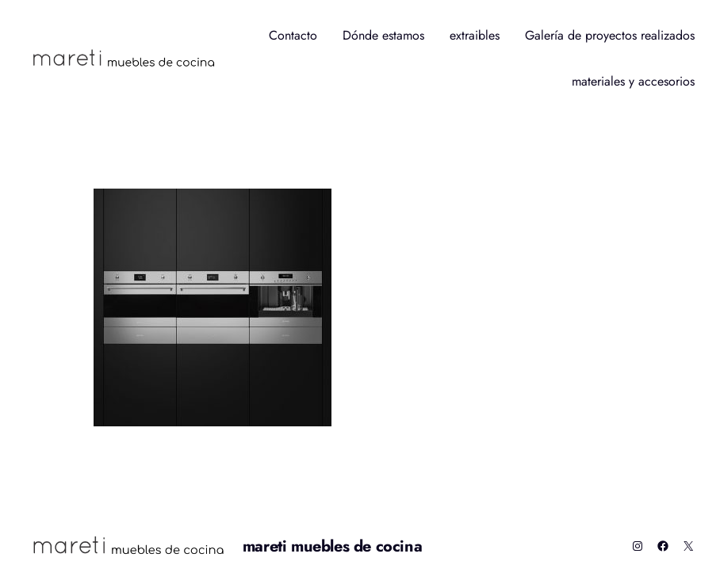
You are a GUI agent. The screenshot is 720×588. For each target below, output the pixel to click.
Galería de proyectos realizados (610, 35)
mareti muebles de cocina (332, 546)
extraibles (475, 35)
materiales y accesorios (633, 81)
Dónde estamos (383, 35)
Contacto (293, 35)
